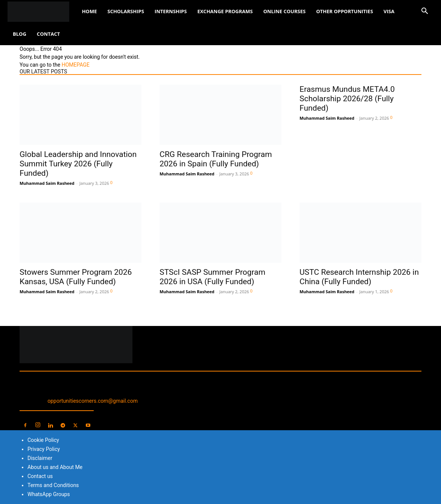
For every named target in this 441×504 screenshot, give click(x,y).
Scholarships (125, 11)
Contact (49, 34)
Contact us (40, 476)
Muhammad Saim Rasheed (47, 183)
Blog (20, 34)
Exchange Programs (225, 11)
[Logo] (42, 11)
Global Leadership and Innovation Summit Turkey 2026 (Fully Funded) (78, 164)
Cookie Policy (43, 440)
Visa (389, 11)
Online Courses (284, 11)
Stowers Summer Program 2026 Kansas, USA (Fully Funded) (76, 277)
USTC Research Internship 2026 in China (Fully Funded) (359, 277)
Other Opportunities (344, 11)
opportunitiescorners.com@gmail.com (93, 401)
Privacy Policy (44, 449)
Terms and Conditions (53, 485)
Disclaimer (40, 458)
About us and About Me (55, 467)
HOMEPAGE (76, 65)
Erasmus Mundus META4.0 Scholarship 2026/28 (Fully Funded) (347, 99)
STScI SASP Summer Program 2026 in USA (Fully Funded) (212, 277)
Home (90, 11)
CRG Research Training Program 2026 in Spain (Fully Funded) (216, 159)
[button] (424, 12)
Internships (171, 11)
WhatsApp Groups (49, 494)
